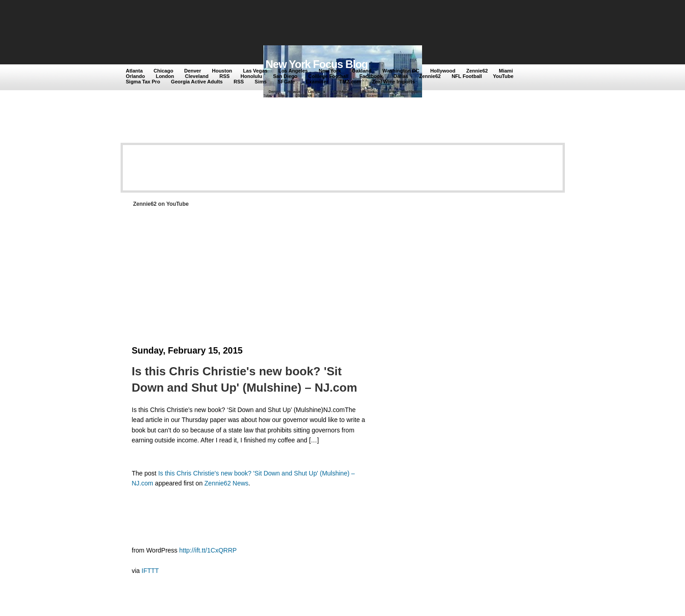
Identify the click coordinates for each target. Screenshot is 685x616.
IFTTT (150, 571)
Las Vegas (255, 71)
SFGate (286, 82)
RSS (225, 76)
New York (330, 71)
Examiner (317, 82)
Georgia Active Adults (197, 82)
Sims (261, 82)
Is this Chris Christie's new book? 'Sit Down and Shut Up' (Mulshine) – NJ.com (245, 379)
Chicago (163, 71)
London (165, 76)
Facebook (371, 76)
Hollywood (443, 71)
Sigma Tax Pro (143, 82)
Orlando (136, 76)
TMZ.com (350, 82)
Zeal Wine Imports (393, 82)
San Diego (285, 76)
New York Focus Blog (317, 64)
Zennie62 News (226, 483)
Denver (192, 71)
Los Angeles (293, 71)
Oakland (362, 71)
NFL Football (467, 76)
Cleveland (197, 76)
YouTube (503, 76)
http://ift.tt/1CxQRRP (208, 550)
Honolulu (252, 76)
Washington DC (401, 71)
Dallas (401, 76)
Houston (222, 71)
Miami (506, 71)
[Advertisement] (292, 24)
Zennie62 (477, 71)
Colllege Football (328, 76)
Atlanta (134, 71)
